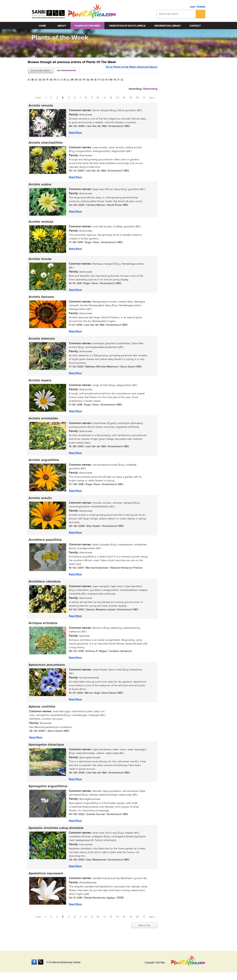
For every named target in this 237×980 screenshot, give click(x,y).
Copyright (149, 963)
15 (131, 98)
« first (38, 98)
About (62, 26)
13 (117, 98)
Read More (75, 133)
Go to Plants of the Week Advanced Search (132, 70)
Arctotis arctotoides (43, 422)
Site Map (160, 963)
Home (42, 26)
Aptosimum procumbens (46, 671)
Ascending (135, 89)
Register (201, 7)
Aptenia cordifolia (41, 713)
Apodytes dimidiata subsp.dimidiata (55, 836)
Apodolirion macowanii (45, 881)
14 (124, 98)
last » (152, 98)
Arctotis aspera (39, 383)
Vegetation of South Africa (127, 26)
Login (193, 7)
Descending (150, 89)
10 (98, 98)
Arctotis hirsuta (39, 261)
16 (137, 98)
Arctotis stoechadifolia (45, 143)
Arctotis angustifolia (43, 464)
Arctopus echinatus (42, 629)
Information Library (168, 26)
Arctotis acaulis (39, 502)
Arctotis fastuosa (41, 299)
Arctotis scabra (39, 185)
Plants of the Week (87, 26)
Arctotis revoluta (40, 223)
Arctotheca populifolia (44, 544)
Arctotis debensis (41, 341)
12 (111, 98)
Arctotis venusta (40, 106)
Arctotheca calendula (44, 587)
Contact (195, 26)
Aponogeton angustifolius (47, 794)
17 (144, 98)
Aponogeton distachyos (46, 751)
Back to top (144, 934)
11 (104, 98)
